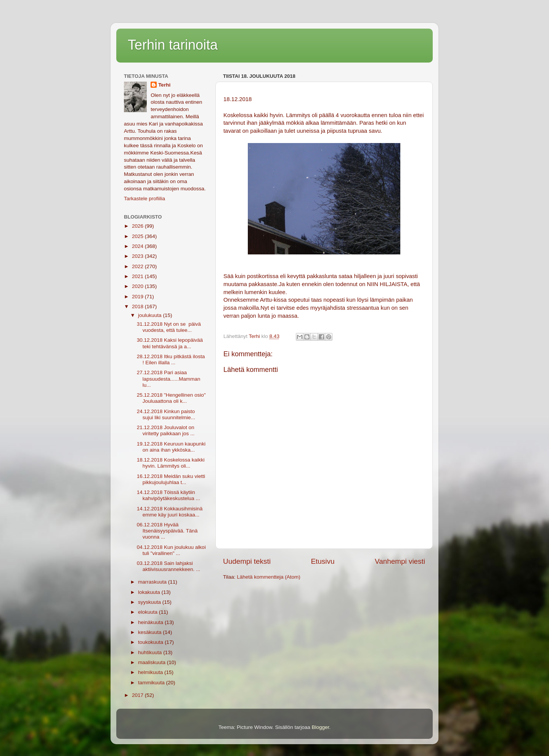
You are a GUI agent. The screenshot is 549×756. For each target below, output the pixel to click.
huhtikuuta (151, 652)
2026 (138, 226)
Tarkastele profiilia (144, 199)
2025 (138, 236)
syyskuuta (150, 602)
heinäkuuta (151, 622)
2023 (138, 256)
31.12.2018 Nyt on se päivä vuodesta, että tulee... (169, 327)
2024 (138, 246)
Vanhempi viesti (400, 561)
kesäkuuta (150, 632)
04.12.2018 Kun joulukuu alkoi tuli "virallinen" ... (171, 550)
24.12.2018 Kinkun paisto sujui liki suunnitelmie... (166, 414)
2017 (138, 695)
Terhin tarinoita (173, 45)
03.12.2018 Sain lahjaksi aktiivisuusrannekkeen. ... (169, 566)
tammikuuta (152, 683)
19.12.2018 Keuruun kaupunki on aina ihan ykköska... (171, 447)
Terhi (164, 85)
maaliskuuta (152, 662)
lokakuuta (150, 592)
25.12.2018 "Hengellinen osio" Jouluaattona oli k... (171, 398)
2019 (138, 297)
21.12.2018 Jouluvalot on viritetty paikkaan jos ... (166, 430)
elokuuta (148, 612)
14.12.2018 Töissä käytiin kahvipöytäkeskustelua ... (169, 495)
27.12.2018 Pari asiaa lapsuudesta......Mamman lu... (169, 379)
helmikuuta (151, 672)
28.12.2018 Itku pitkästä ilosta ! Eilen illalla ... (171, 360)
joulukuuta (150, 315)
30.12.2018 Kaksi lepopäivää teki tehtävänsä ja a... (170, 343)
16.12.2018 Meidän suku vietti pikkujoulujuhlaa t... (171, 479)
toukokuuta (151, 642)
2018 (138, 306)
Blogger (321, 727)
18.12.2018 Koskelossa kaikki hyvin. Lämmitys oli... (171, 463)
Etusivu (323, 561)
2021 (138, 276)
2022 (138, 266)
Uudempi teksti (247, 561)
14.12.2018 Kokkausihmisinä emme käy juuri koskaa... (170, 512)
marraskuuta (153, 582)
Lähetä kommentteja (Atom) (269, 577)
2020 (138, 286)
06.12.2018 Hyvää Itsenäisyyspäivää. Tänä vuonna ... (167, 531)
